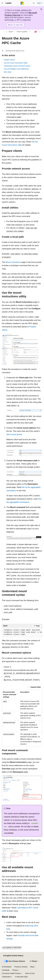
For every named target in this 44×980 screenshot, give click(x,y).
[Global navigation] (2, 3)
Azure (11, 32)
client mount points (14, 434)
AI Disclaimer (7, 967)
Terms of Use (30, 973)
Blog (32, 967)
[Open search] (34, 3)
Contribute (6, 970)
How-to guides (22, 32)
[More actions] (40, 32)
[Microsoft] (22, 3)
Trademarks (6, 977)
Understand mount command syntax (17, 66)
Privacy (15, 970)
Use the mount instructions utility (16, 63)
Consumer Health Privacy (11, 973)
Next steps (8, 72)
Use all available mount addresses (16, 69)
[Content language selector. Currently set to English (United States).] (13, 956)
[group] (22, 632)
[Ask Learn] (36, 32)
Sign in (40, 3)
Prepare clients (9, 60)
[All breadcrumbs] (4, 32)
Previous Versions (21, 967)
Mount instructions (13, 262)
